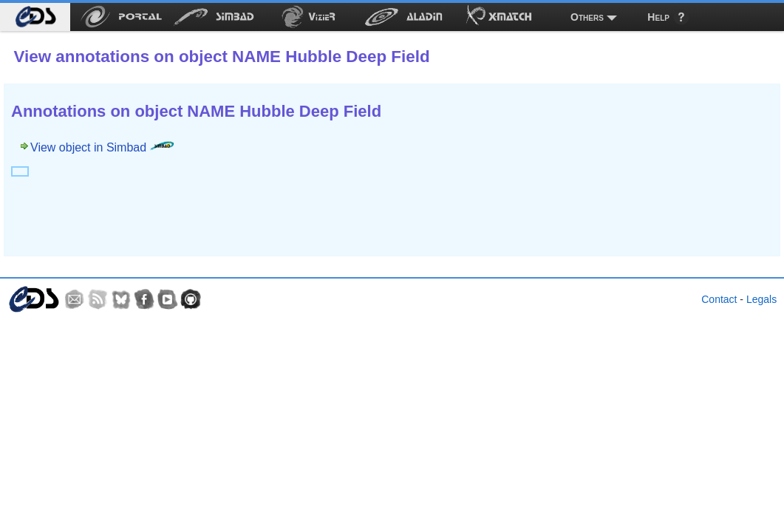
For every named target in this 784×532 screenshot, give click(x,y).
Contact (719, 299)
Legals (761, 299)
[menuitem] (35, 17)
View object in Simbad (102, 147)
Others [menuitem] (587, 17)
